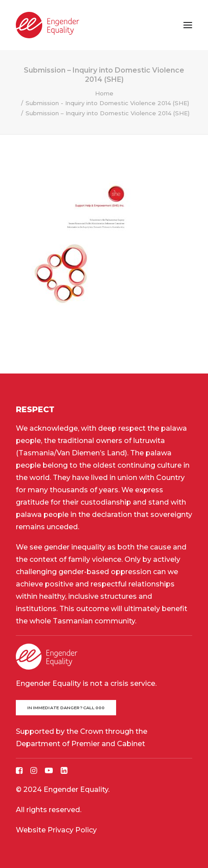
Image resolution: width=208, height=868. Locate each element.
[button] (188, 25)
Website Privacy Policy (56, 830)
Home (104, 93)
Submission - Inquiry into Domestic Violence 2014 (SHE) (107, 103)
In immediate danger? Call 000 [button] (66, 707)
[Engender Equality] (47, 25)
